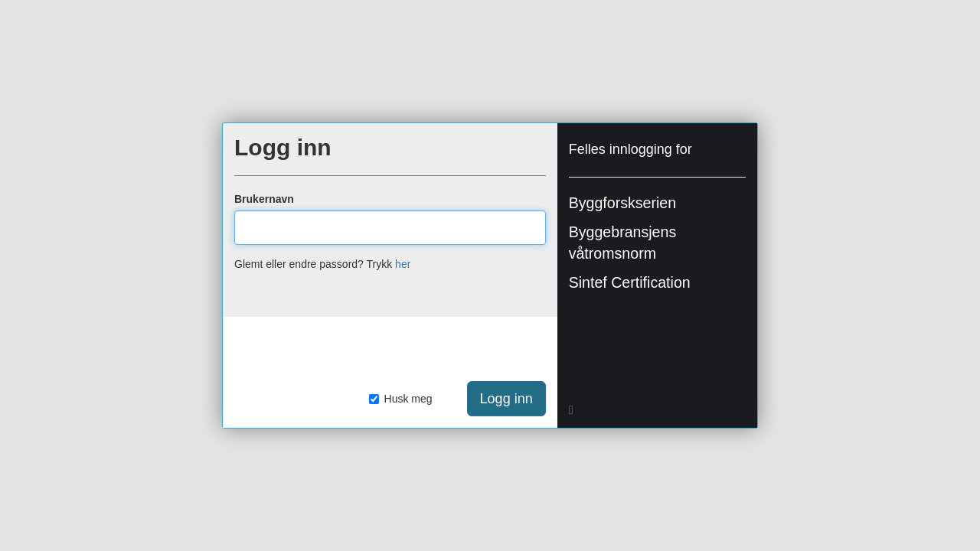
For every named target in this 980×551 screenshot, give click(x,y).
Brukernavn (264, 199)
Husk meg (401, 399)
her (403, 264)
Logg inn (506, 399)
